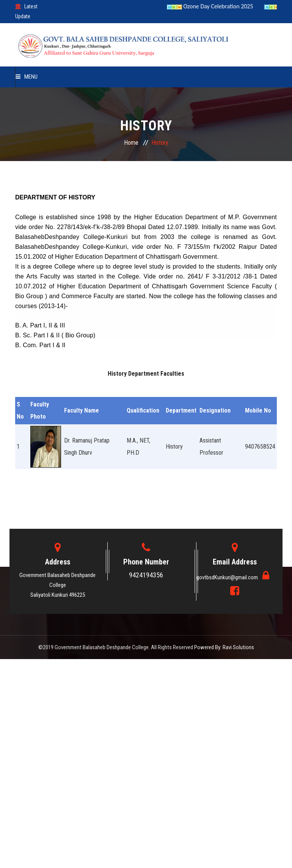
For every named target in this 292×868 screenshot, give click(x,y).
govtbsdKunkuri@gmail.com (228, 577)
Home (131, 143)
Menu (27, 77)
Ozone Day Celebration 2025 (216, 6)
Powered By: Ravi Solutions (224, 647)
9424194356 (146, 575)
